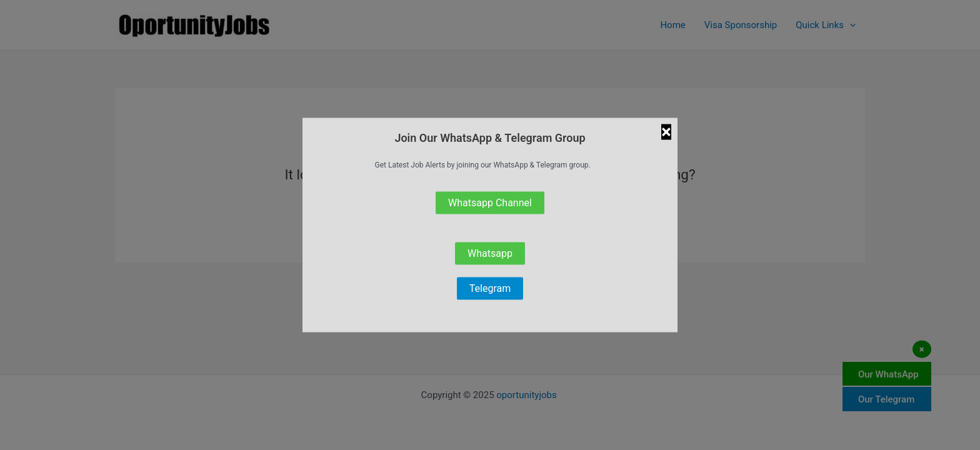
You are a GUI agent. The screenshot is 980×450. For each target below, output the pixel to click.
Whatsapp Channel (490, 203)
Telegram (490, 288)
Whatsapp (490, 253)
